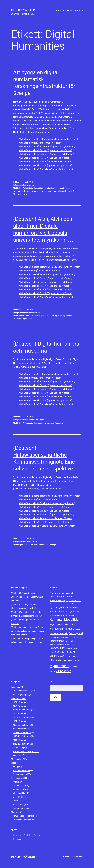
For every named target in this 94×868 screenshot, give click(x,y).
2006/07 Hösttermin (22, 717)
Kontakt (60, 11)
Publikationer (17, 778)
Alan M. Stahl (23, 316)
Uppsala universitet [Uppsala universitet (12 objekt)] (71, 656)
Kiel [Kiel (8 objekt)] (73, 615)
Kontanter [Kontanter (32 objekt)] (57, 620)
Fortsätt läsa (43, 132)
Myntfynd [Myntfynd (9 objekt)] (59, 625)
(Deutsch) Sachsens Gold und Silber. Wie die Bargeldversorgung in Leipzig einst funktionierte (27, 631)
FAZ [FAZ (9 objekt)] (67, 601)
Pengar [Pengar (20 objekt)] (68, 629)
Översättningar (19, 808)
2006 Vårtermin (19, 713)
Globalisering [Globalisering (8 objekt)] (67, 612)
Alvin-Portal (23, 188)
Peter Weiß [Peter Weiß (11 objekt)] (69, 641)
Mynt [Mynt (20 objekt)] (53, 624)
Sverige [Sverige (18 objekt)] (54, 652)
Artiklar (31, 185)
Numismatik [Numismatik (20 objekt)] (57, 629)
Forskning (15, 687)
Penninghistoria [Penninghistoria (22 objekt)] (59, 633)
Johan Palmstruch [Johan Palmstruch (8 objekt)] (66, 615)
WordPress (78, 857)
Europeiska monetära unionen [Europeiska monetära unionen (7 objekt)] (58, 601)
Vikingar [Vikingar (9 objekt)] (53, 671)
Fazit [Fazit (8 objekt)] (70, 601)
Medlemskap (17, 759)
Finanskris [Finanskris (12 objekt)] (77, 600)
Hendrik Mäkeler (23, 10)
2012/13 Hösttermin (22, 744)
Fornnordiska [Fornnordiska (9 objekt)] (54, 604)
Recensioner (18, 805)
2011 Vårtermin (19, 740)
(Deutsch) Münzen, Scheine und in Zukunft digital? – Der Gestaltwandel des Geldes (27, 597)
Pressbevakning (20, 774)
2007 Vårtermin (19, 721)
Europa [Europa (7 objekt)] (76, 597)
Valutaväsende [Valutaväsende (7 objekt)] (73, 667)
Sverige (76, 191)
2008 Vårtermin (19, 729)
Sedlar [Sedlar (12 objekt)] (67, 644)
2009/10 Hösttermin (22, 732)
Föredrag (15, 812)
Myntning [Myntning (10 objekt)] (66, 625)
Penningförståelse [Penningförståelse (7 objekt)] (77, 629)
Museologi (59, 423)
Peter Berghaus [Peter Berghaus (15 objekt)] (57, 641)
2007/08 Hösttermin (22, 725)
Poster (15, 801)
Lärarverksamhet (19, 698)
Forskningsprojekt (20, 695)
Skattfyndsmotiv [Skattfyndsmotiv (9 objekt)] (71, 648)
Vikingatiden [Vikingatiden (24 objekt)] (63, 671)
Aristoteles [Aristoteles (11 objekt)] (54, 593)
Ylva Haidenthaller (20, 194)
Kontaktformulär (75, 11)
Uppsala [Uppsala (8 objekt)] (60, 656)
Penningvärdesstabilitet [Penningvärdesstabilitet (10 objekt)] (58, 637)
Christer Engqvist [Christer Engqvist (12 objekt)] (66, 593)
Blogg (15, 767)
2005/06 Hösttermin (22, 710)
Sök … (52, 682)
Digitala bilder (19, 786)
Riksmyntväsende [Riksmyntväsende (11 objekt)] (57, 644)
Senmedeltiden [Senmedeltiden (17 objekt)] (58, 648)
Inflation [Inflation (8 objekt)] (58, 615)
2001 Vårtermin (19, 702)
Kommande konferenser (23, 816)
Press (14, 763)
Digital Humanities (35, 188)
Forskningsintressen (22, 691)
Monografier (18, 797)
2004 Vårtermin (19, 706)
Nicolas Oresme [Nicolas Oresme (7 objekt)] (74, 625)
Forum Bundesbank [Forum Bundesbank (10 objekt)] (66, 604)
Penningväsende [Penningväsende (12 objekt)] (74, 637)
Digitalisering (49, 188)
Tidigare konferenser (36, 420)
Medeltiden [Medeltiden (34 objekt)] (72, 620)
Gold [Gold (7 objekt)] (72, 612)
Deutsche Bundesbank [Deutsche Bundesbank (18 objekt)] (62, 597)
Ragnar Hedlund (66, 191)
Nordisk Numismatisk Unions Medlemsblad (41, 191)
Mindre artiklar (34, 313)
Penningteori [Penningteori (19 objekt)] (76, 633)
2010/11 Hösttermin (22, 736)
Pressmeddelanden (21, 770)
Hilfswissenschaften (42, 545)
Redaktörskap (19, 789)
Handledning (18, 748)
